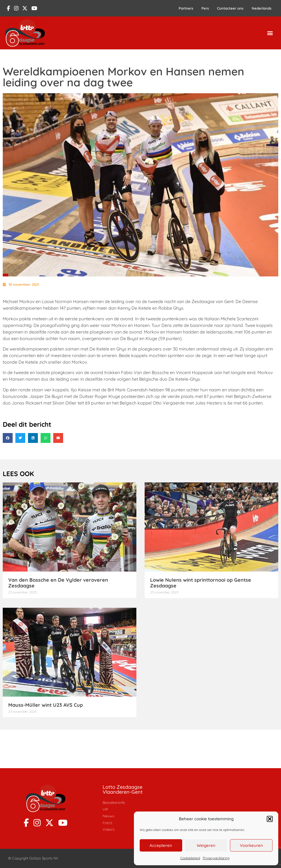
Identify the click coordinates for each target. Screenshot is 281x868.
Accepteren (161, 845)
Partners (186, 8)
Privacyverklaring (216, 858)
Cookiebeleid (190, 858)
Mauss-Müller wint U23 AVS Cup (46, 705)
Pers (205, 8)
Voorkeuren (251, 845)
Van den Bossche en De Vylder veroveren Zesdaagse (58, 583)
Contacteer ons (230, 8)
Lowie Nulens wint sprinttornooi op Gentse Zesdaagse (201, 583)
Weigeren (206, 845)
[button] (270, 819)
